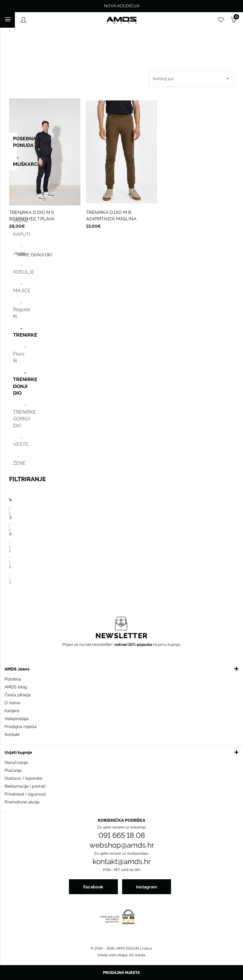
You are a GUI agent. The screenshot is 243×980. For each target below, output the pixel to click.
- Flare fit (15, 354)
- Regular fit (15, 310)
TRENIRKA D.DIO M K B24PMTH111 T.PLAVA (32, 216)
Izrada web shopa (112, 955)
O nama (12, 703)
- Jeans (15, 249)
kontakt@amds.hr (122, 862)
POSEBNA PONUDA (15, 142)
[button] (122, 669)
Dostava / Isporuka (23, 778)
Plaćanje (13, 770)
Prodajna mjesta (21, 726)
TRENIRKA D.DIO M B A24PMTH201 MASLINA (111, 216)
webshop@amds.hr (122, 845)
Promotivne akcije (22, 802)
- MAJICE (15, 287)
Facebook (93, 887)
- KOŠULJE (15, 268)
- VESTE (15, 441)
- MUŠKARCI (15, 161)
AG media (137, 955)
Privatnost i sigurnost (25, 794)
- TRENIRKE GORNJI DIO (15, 415)
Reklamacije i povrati (25, 786)
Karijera (12, 711)
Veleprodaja (17, 719)
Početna (13, 679)
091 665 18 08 (122, 835)
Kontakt (12, 734)
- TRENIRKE (15, 332)
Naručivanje (16, 762)
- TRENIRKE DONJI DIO (15, 383)
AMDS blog (16, 687)
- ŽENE (15, 460)
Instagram (147, 887)
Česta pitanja (18, 695)
